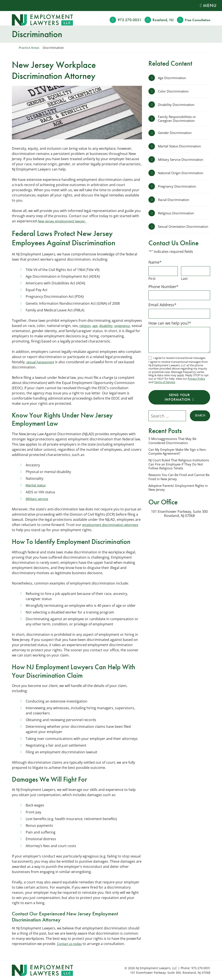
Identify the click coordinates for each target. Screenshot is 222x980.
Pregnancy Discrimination (179, 188)
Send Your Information (178, 403)
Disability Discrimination (178, 105)
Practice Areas (29, 48)
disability (108, 325)
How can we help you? (170, 328)
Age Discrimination (173, 78)
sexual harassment (42, 362)
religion (86, 325)
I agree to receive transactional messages (179, 363)
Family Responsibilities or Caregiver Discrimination (179, 119)
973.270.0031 (128, 20)
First (152, 284)
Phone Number (163, 292)
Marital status (37, 485)
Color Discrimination (175, 91)
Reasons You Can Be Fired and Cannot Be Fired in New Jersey (173, 484)
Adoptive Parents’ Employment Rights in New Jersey (179, 494)
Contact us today (71, 943)
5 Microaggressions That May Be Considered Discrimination (175, 447)
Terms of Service (165, 387)
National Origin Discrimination (183, 175)
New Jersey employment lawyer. (64, 221)
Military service (38, 499)
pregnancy (126, 325)
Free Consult (197, 20)
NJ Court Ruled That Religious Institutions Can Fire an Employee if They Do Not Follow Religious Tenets (178, 471)
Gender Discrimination (176, 134)
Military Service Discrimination (183, 161)
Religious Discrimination (178, 216)
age (96, 325)
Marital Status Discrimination (182, 148)
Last (184, 284)
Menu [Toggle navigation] (210, 5)
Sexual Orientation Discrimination (173, 230)
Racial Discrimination (175, 202)
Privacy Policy (196, 384)
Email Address (162, 310)
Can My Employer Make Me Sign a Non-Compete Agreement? (176, 458)
